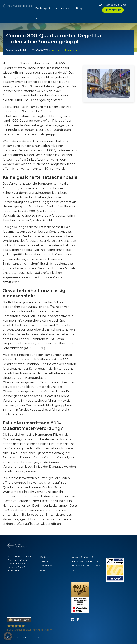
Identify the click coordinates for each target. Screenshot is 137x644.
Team (75, 570)
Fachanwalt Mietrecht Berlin (87, 561)
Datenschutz (47, 561)
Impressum (46, 566)
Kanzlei (65, 9)
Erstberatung (113, 10)
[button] (37, 16)
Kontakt (44, 557)
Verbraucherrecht (65, 50)
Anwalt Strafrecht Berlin (85, 557)
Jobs (42, 570)
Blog (79, 9)
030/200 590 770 (112, 5)
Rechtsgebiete (45, 9)
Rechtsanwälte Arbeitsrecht (87, 566)
